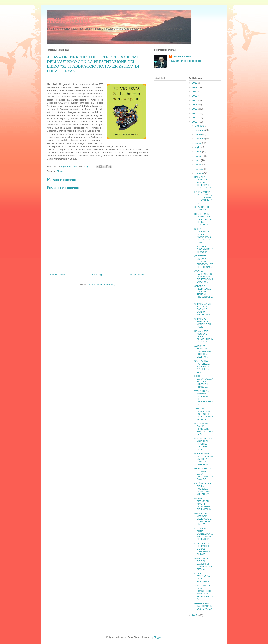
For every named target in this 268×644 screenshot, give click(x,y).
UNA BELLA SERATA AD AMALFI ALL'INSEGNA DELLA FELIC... (203, 504)
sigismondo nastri (182, 56)
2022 (195, 83)
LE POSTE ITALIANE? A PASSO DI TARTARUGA (202, 577)
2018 (195, 100)
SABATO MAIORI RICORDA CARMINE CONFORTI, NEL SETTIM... (203, 309)
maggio (199, 156)
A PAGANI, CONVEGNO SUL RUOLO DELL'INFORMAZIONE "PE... (204, 414)
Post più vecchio (137, 274)
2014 (195, 118)
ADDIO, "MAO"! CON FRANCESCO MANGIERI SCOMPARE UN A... (204, 592)
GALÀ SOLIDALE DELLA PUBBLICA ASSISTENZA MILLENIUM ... (203, 489)
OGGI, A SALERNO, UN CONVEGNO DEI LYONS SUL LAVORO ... (204, 276)
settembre (200, 139)
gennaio (199, 173)
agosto (199, 143)
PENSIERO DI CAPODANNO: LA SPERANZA (203, 606)
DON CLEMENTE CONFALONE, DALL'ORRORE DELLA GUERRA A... (203, 219)
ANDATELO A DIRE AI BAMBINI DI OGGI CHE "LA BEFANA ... (203, 564)
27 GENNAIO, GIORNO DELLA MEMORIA (204, 249)
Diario (60, 171)
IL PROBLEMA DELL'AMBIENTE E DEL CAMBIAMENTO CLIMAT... (204, 549)
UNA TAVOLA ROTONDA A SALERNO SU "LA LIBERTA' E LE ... (203, 366)
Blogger (158, 637)
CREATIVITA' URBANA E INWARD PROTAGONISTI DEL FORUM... (204, 261)
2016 (195, 109)
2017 (195, 105)
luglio (198, 147)
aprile (198, 160)
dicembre (200, 126)
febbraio (199, 169)
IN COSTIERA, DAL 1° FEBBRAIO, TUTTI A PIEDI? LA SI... (203, 429)
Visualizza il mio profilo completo (185, 61)
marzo (198, 165)
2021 (195, 87)
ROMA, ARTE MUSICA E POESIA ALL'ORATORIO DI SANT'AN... (203, 336)
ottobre (199, 134)
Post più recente (57, 274)
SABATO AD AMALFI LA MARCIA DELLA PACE (203, 323)
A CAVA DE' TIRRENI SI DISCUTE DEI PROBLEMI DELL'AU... (202, 351)
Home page (97, 274)
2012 (195, 615)
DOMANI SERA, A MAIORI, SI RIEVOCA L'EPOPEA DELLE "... (203, 444)
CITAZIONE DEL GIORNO (202, 208)
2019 (195, 96)
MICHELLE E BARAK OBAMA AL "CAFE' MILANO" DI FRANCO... (203, 381)
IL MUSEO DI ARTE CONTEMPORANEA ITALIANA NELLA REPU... (203, 534)
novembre (200, 130)
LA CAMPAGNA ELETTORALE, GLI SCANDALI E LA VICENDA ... (203, 197)
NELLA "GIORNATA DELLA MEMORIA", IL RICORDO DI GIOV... (203, 236)
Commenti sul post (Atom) (102, 285)
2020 (195, 92)
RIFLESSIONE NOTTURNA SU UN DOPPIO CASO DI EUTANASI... (203, 459)
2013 (195, 122)
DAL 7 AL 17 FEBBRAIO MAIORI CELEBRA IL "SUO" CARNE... (204, 182)
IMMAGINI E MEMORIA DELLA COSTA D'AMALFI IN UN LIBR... (203, 519)
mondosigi (68, 19)
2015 (195, 113)
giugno (199, 152)
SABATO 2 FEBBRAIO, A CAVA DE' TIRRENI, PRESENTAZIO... (203, 293)
